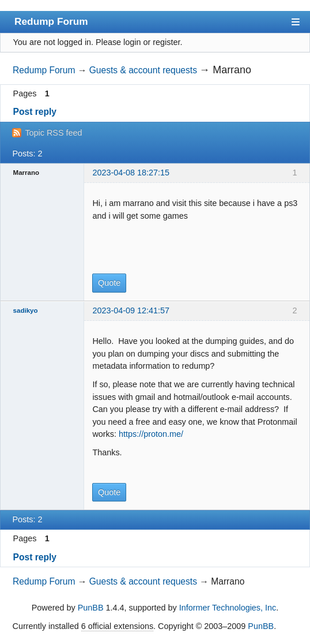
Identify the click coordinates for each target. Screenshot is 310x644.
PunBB (91, 608)
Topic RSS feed (53, 133)
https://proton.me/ (151, 434)
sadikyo (26, 310)
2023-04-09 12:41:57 (131, 310)
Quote (109, 283)
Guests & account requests (143, 70)
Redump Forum (51, 21)
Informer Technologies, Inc (228, 608)
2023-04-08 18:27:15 (131, 173)
